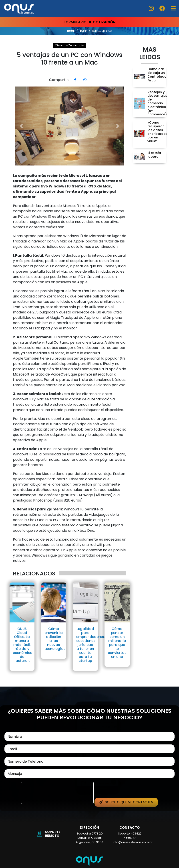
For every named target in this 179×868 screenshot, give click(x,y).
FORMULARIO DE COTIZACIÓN (89, 22)
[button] (21, 126)
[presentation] (57, 793)
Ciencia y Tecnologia (69, 45)
